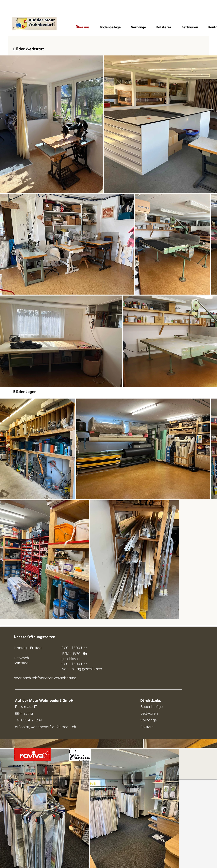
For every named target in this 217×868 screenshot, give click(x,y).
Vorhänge (149, 720)
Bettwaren (149, 713)
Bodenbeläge (151, 707)
